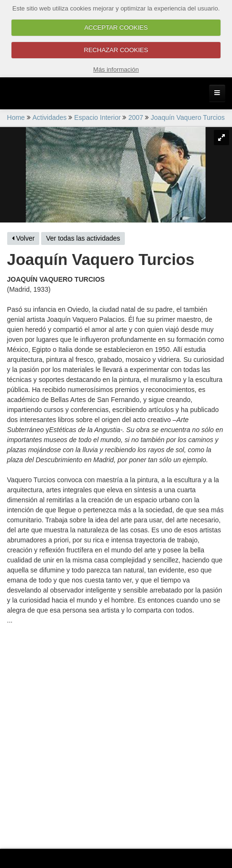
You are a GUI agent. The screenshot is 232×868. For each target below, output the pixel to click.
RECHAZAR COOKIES (116, 50)
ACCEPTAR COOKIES (116, 27)
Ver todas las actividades (83, 238)
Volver (23, 238)
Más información (116, 69)
